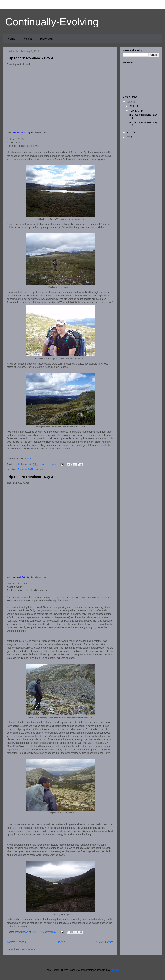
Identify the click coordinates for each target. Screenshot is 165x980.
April (132, 106)
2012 (130, 102)
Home (11, 39)
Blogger (115, 970)
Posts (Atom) (29, 949)
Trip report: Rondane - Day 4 (30, 58)
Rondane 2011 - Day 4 (22, 132)
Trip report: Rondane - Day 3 (30, 477)
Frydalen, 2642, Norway (30, 469)
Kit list (28, 39)
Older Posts (105, 942)
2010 (130, 137)
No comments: (49, 464)
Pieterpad (46, 39)
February (135, 111)
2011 (130, 132)
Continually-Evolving (52, 22)
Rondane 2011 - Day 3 (22, 577)
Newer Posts (16, 942)
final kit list (29, 459)
